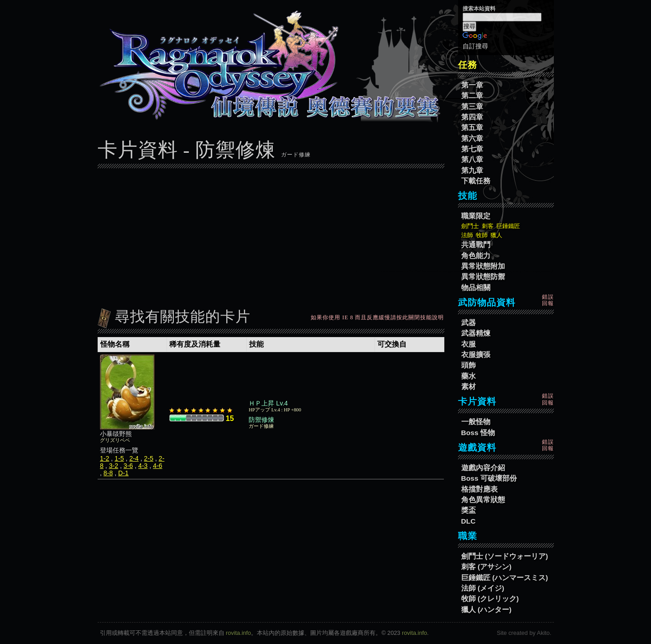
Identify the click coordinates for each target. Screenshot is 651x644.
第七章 (472, 149)
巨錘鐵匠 (508, 226)
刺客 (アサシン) (487, 567)
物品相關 (476, 288)
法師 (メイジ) (483, 588)
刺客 (488, 226)
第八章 (472, 159)
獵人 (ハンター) (487, 610)
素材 (469, 387)
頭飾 (469, 365)
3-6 (128, 466)
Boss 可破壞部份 (489, 478)
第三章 (472, 106)
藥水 (469, 376)
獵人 (496, 235)
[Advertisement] (271, 236)
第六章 (472, 138)
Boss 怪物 (478, 433)
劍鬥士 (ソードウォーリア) (505, 556)
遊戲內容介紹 (483, 468)
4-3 (143, 466)
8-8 (108, 473)
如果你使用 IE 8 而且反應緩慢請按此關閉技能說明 (377, 317)
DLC (469, 521)
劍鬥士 (470, 226)
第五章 (472, 127)
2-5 (149, 458)
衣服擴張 (476, 355)
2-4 (134, 458)
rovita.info (238, 633)
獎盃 (469, 510)
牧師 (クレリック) (490, 599)
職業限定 (476, 216)
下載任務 (476, 181)
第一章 (472, 85)
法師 (467, 235)
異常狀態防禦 (483, 277)
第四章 (472, 117)
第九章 (472, 170)
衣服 (469, 344)
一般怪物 (476, 422)
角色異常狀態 (483, 500)
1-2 (104, 458)
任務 (468, 65)
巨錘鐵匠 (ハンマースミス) (505, 578)
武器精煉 (476, 333)
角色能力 (476, 256)
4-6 (157, 466)
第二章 (472, 96)
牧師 (482, 235)
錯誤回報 (548, 300)
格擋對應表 (479, 489)
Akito (543, 633)
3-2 (114, 466)
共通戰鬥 (476, 245)
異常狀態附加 (483, 266)
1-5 (119, 458)
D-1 (123, 473)
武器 (469, 323)
